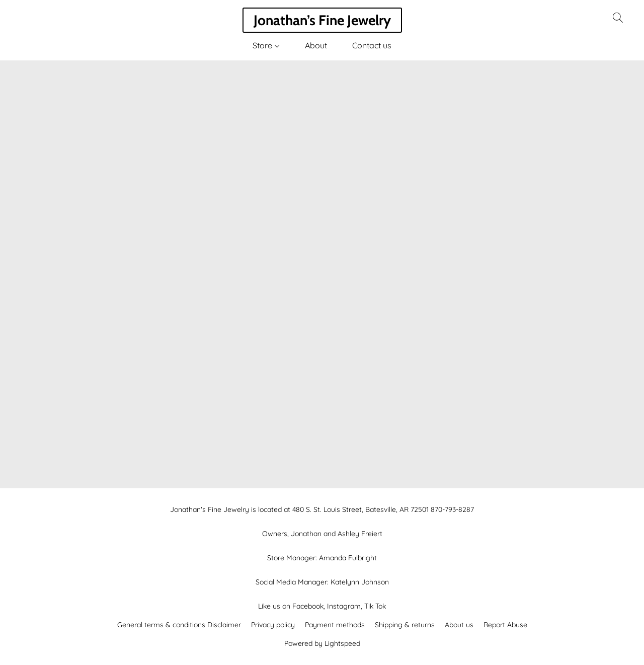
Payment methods (335, 625)
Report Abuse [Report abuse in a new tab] (505, 625)
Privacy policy (273, 625)
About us (459, 625)
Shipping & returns (405, 625)
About (316, 45)
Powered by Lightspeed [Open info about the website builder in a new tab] (322, 643)
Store (266, 45)
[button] (322, 20)
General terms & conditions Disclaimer (179, 625)
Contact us (372, 45)
